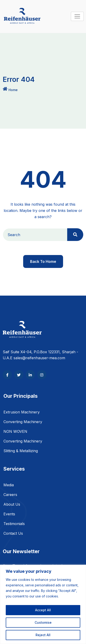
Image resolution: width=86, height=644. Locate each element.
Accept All (43, 610)
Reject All (43, 635)
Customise (43, 622)
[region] (43, 604)
